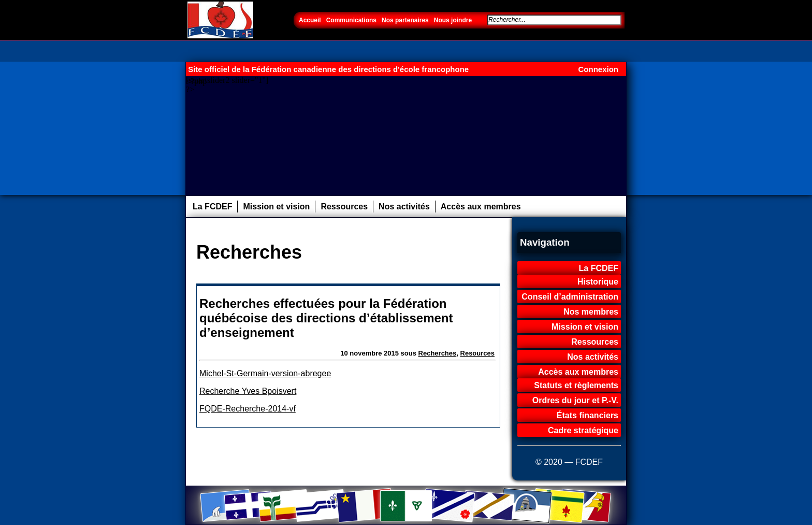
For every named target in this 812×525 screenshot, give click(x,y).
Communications (351, 20)
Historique (598, 282)
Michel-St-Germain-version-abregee (265, 373)
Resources (477, 353)
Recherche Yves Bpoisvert (248, 391)
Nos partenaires (405, 20)
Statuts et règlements (576, 385)
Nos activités (404, 207)
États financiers (588, 415)
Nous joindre (453, 20)
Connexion (599, 69)
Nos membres (591, 312)
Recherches (438, 353)
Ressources (344, 207)
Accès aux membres (481, 207)
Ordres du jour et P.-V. (575, 400)
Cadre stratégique (583, 430)
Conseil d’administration (570, 297)
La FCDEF (212, 207)
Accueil (310, 20)
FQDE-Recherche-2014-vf (248, 409)
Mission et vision (276, 207)
